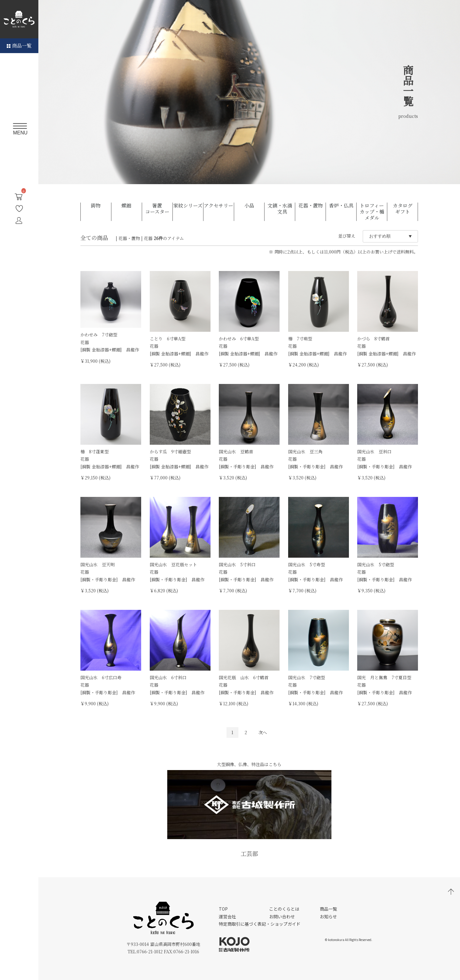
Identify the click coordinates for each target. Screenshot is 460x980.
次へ (263, 732)
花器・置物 (311, 206)
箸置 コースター (159, 209)
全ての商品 (94, 238)
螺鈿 (126, 206)
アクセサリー (218, 206)
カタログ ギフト (405, 209)
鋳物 (96, 206)
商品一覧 (19, 46)
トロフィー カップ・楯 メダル (373, 212)
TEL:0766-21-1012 (145, 951)
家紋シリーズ (188, 206)
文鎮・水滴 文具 (280, 209)
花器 (148, 238)
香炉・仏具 (341, 206)
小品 (249, 206)
